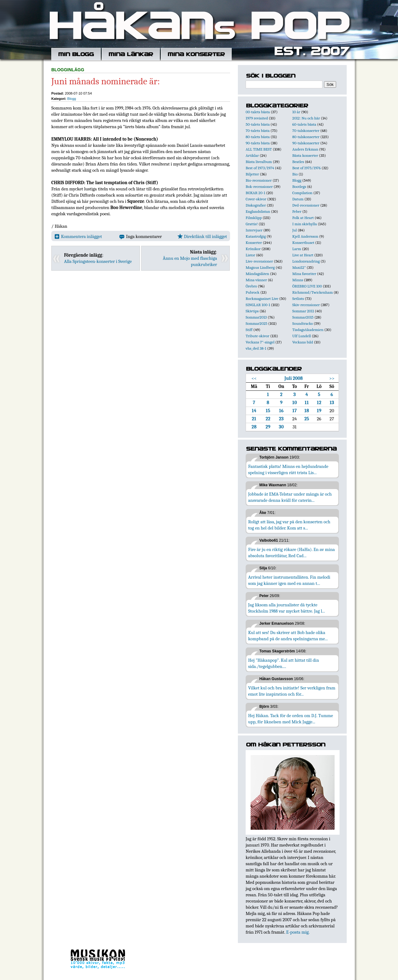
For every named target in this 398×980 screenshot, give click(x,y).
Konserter (254, 243)
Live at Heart (303, 255)
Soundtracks (303, 323)
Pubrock (252, 292)
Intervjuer (254, 230)
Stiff (249, 330)
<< (254, 378)
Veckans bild (303, 342)
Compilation (302, 193)
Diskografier (256, 205)
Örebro (251, 286)
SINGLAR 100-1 (258, 305)
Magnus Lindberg (260, 267)
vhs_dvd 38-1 (256, 348)
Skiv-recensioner (306, 305)
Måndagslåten (257, 274)
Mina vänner (256, 280)
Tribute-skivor (257, 336)
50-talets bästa (258, 124)
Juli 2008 (294, 378)
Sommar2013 (256, 317)
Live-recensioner (259, 261)
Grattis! (252, 224)
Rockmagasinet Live (262, 299)
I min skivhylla (305, 224)
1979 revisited (257, 118)
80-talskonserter (306, 137)
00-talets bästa (258, 112)
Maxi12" (299, 267)
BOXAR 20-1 (255, 193)
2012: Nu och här (306, 118)
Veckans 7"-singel (260, 342)
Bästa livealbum (259, 162)
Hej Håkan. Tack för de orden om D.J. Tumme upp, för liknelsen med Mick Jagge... (291, 719)
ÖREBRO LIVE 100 (307, 286)
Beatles (298, 162)
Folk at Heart (303, 218)
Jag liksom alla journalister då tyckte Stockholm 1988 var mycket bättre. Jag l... (287, 608)
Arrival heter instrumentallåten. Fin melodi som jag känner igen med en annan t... (289, 580)
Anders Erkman (305, 149)
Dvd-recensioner (306, 205)
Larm (297, 249)
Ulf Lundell (302, 336)
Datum (298, 199)
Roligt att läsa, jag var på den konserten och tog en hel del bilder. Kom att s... (289, 525)
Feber (297, 211)
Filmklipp (254, 218)
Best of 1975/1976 (306, 168)
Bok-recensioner (259, 187)
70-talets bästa (258, 131)
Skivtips (252, 311)
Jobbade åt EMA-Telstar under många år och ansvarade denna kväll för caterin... (290, 497)
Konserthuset (303, 243)
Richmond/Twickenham (312, 292)
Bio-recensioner (259, 180)
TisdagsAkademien (308, 330)
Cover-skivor (256, 199)
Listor (250, 255)
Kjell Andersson (305, 236)
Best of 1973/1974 (260, 168)
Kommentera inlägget (78, 236)
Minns (298, 280)
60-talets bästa (304, 124)
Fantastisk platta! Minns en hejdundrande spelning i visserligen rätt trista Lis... (288, 469)
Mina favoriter (304, 274)
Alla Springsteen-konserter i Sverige (98, 261)
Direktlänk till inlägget (202, 236)
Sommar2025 (257, 323)
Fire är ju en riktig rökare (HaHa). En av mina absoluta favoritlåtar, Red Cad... (292, 553)
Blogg (72, 99)
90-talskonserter (306, 143)
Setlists (298, 299)
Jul (295, 230)
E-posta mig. (298, 932)
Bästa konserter (305, 155)
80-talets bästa (258, 137)
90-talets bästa (258, 143)
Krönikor (253, 249)
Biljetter (252, 174)
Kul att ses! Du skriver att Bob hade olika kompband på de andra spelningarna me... (288, 636)
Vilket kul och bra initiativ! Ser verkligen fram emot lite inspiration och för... (292, 691)
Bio (295, 174)
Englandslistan (258, 211)
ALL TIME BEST (259, 149)
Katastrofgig (256, 236)
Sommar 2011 (303, 311)
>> (332, 378)
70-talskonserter (306, 131)
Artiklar (252, 155)
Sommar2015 (303, 317)
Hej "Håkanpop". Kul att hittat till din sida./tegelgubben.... (284, 663)
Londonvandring (306, 261)
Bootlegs (299, 187)
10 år (296, 112)
